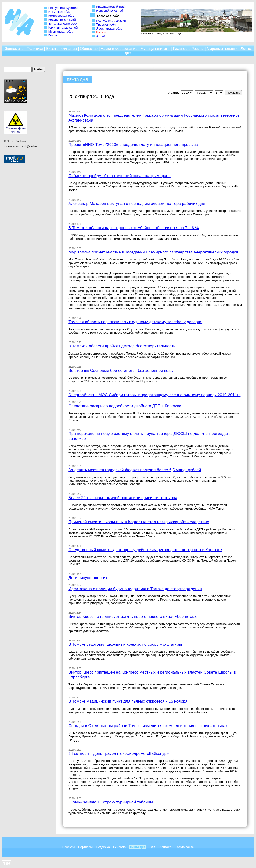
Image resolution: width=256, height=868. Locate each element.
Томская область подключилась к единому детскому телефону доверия (135, 322)
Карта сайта (185, 847)
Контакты (166, 847)
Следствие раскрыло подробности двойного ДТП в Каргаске (125, 406)
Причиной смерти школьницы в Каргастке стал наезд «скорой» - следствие (139, 522)
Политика (35, 49)
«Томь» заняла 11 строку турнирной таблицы (111, 802)
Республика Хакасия (111, 21)
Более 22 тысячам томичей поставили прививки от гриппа (123, 498)
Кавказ (101, 32)
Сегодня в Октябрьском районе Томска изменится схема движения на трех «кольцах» (149, 726)
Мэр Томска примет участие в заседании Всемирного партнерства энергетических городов (153, 252)
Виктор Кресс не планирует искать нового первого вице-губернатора (132, 616)
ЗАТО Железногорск (63, 24)
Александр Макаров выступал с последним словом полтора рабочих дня (137, 204)
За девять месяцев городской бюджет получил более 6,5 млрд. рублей (135, 470)
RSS (153, 847)
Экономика (14, 49)
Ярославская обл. (109, 28)
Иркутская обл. (59, 12)
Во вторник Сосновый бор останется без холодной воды (121, 370)
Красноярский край (62, 20)
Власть (52, 49)
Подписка (103, 847)
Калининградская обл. (64, 28)
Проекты (68, 847)
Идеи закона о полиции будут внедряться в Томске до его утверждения (135, 589)
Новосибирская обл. (111, 11)
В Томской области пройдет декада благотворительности (122, 346)
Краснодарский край (111, 7)
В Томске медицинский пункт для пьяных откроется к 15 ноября (128, 701)
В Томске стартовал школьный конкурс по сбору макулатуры (125, 644)
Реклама (119, 847)
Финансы (69, 49)
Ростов (53, 35)
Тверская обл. (106, 25)
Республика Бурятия (63, 8)
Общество (89, 49)
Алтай (101, 36)
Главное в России (188, 49)
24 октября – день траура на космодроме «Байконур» (119, 753)
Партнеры (85, 847)
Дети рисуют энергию (88, 578)
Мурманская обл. (61, 31)
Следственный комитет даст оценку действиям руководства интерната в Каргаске (145, 550)
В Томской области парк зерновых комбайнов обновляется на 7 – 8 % (134, 228)
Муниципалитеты (155, 49)
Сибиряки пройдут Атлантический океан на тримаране (120, 176)
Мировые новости (222, 49)
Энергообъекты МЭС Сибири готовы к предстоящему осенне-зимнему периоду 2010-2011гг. (154, 395)
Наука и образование (119, 49)
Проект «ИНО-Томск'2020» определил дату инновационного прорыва (133, 145)
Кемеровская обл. (61, 16)
